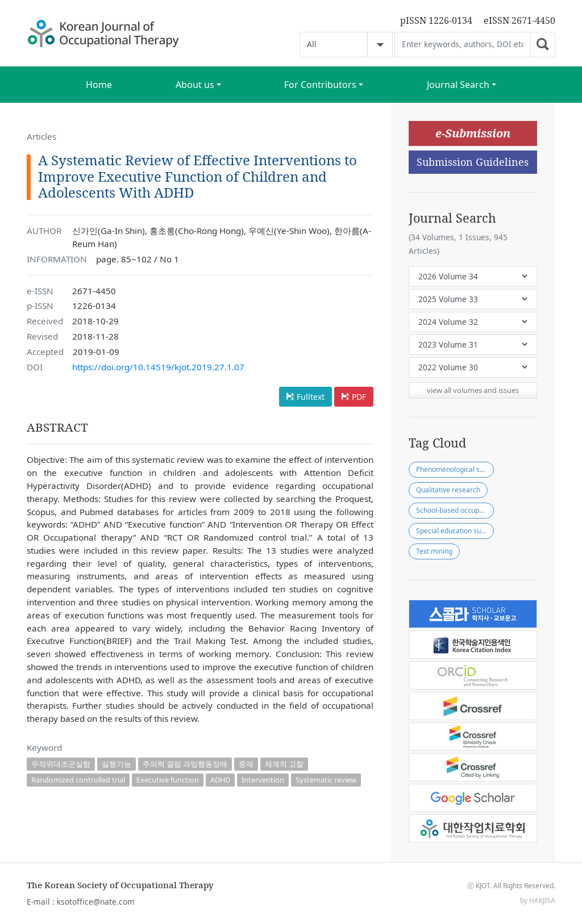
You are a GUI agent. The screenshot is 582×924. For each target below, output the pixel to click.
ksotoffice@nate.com (96, 902)
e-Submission (473, 133)
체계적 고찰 (284, 764)
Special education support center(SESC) (455, 531)
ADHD (220, 780)
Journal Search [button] (458, 85)
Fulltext (311, 397)
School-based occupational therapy (455, 510)
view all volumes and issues (473, 390)
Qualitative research (448, 490)
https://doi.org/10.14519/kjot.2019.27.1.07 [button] (158, 367)
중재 (246, 764)
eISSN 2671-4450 (519, 20)
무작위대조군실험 (61, 764)
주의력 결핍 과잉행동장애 (185, 764)
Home (99, 85)
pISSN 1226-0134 (436, 20)
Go (543, 45)
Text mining (434, 551)
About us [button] (195, 85)
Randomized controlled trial (78, 780)
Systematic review (326, 780)
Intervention (263, 780)
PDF (359, 397)
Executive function (168, 780)
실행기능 (117, 764)
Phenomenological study (455, 469)
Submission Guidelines (473, 162)
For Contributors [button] (320, 85)
